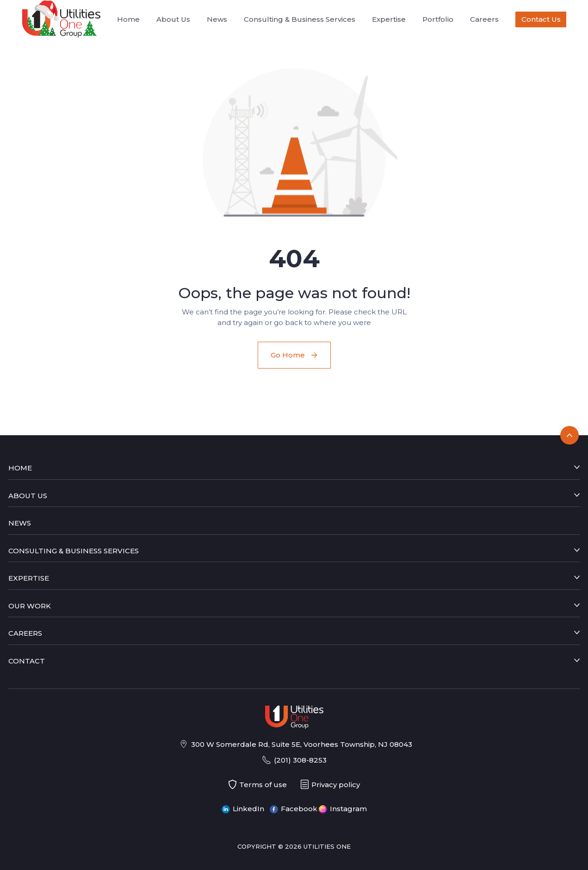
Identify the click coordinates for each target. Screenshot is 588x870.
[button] (294, 142)
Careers (484, 19)
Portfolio (438, 19)
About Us (173, 19)
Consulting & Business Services (300, 19)
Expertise (389, 19)
